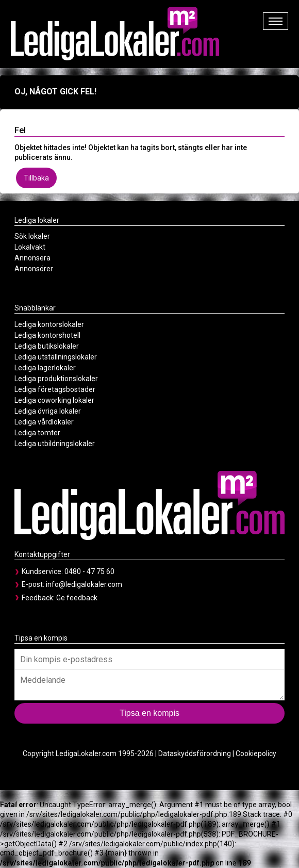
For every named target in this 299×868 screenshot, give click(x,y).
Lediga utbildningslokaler (55, 444)
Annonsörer (34, 269)
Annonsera (32, 258)
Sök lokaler (32, 236)
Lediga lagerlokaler (45, 368)
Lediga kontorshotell (47, 335)
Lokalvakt (30, 247)
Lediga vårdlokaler (44, 422)
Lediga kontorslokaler (49, 324)
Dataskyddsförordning (195, 754)
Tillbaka (36, 178)
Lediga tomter (37, 433)
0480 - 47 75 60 (89, 571)
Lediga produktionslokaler (56, 379)
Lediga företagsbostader (55, 389)
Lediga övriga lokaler (48, 411)
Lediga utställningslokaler (56, 357)
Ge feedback (77, 598)
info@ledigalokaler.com (84, 584)
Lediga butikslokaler (47, 346)
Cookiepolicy (256, 754)
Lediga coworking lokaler (54, 400)
